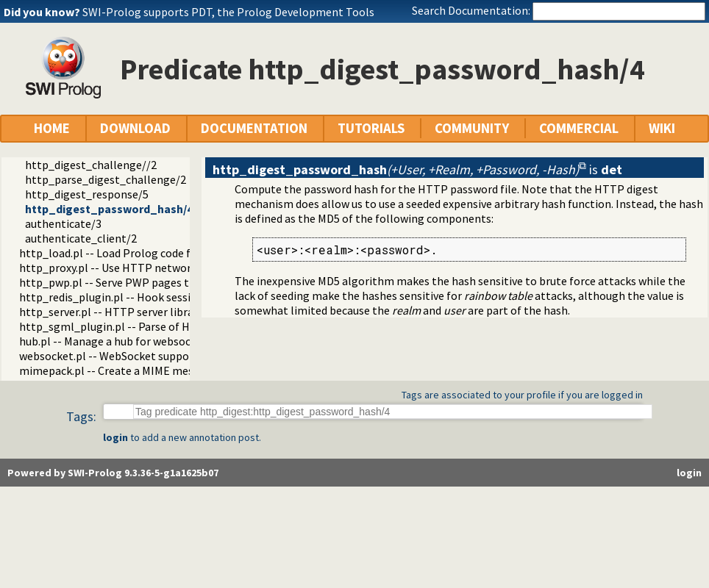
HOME (52, 128)
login (115, 437)
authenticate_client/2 (81, 238)
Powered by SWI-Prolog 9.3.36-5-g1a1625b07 (113, 473)
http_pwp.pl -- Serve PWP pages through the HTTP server (165, 282)
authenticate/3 (63, 223)
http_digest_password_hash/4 (109, 209)
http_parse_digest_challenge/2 (106, 179)
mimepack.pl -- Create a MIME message (118, 370)
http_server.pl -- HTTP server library (111, 312)
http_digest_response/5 (87, 194)
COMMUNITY (472, 128)
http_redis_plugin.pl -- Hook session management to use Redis (178, 297)
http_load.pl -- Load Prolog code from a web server (147, 253)
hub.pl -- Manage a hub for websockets (116, 341)
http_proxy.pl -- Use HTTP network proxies (128, 268)
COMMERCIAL (579, 128)
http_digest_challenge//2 (91, 165)
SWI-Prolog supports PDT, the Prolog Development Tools (228, 12)
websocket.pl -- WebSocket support (109, 356)
